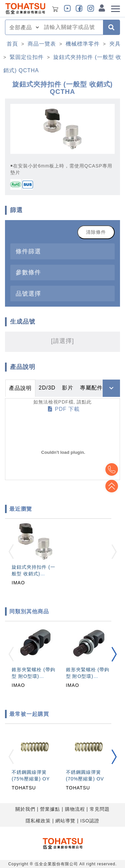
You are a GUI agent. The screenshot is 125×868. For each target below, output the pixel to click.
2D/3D (47, 388)
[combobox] (71, 27)
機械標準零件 (83, 44)
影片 (68, 388)
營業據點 (50, 809)
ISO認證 (90, 821)
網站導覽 (65, 821)
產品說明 (20, 388)
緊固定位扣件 (27, 57)
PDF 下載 (64, 409)
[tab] (62, 251)
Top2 (112, 469)
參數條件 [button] (28, 272)
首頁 (12, 44)
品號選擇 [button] (28, 293)
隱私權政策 (38, 821)
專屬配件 (91, 388)
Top (112, 486)
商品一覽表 (42, 44)
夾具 (115, 44)
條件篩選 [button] (28, 251)
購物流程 (75, 809)
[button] (114, 654)
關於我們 (25, 809)
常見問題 (100, 809)
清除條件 (96, 232)
